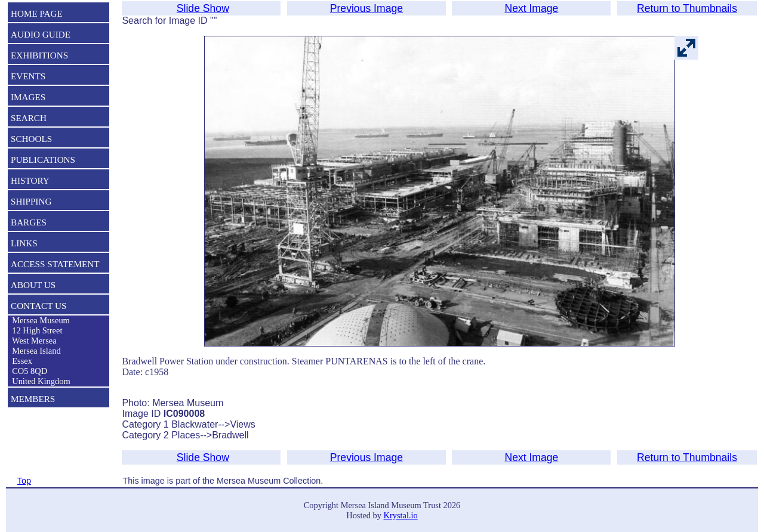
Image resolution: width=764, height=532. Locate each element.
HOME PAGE (37, 13)
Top (24, 481)
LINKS (24, 243)
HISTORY (30, 180)
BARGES (29, 222)
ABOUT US (33, 285)
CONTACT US (38, 306)
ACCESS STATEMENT (55, 264)
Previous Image (366, 8)
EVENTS (28, 76)
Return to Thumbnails (687, 8)
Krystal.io (401, 515)
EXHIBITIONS (39, 55)
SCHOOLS (31, 139)
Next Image (531, 8)
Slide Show (203, 8)
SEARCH (29, 118)
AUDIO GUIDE (41, 34)
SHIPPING (31, 201)
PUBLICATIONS (43, 160)
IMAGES (28, 97)
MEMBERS (33, 399)
